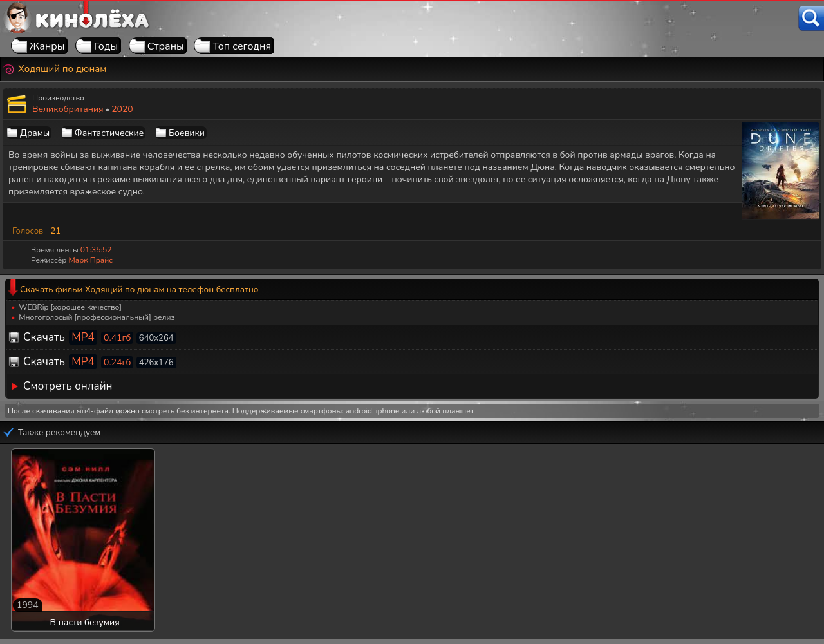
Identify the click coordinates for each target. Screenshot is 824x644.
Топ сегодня (242, 46)
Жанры (47, 46)
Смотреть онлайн (68, 386)
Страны (166, 46)
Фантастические (109, 133)
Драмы (35, 133)
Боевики (187, 133)
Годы (106, 46)
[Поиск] (811, 18)
